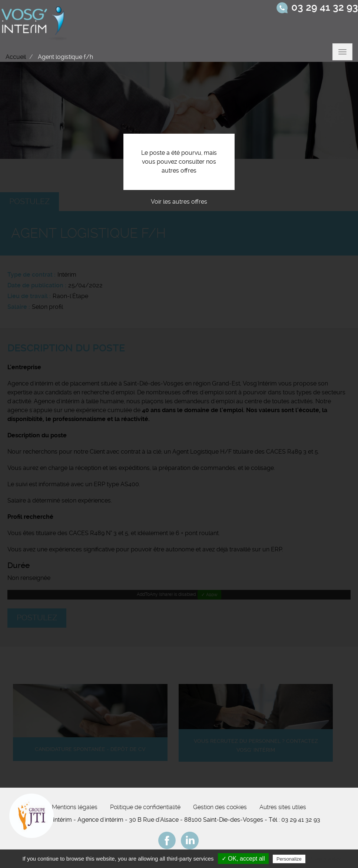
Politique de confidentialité (145, 807)
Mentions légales (75, 807)
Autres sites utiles (283, 807)
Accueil (16, 57)
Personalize (289, 859)
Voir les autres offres (179, 202)
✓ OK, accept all (243, 859)
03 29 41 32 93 (325, 7)
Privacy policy (325, 859)
